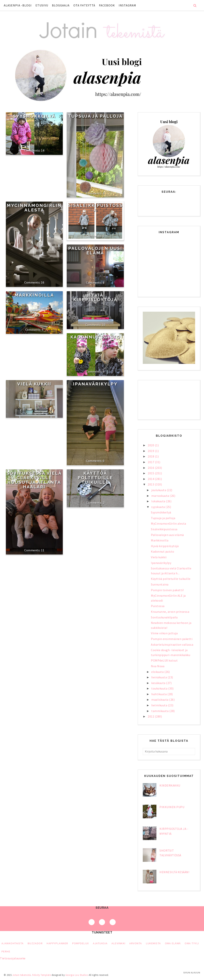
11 (43, 550)
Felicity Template (42, 975)
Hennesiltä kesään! (174, 872)
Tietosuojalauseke (13, 958)
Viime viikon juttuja (164, 633)
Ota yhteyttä (84, 5)
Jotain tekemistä (22, 975)
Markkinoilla (34, 295)
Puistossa (158, 606)
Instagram (127, 5)
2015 (151, 473)
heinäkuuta (159, 677)
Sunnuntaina (160, 584)
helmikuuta (160, 705)
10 (104, 325)
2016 (151, 468)
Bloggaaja (61, 5)
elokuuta (158, 672)
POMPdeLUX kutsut (164, 660)
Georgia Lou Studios (77, 975)
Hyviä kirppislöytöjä (95, 297)
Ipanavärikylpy (95, 384)
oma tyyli (192, 943)
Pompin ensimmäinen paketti (172, 639)
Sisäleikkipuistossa (95, 208)
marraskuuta (160, 496)
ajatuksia (100, 943)
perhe (6, 951)
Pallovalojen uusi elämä (95, 251)
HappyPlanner (57, 943)
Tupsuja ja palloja (95, 116)
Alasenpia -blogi (18, 5)
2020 (151, 445)
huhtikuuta (159, 694)
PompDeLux (81, 943)
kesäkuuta (159, 683)
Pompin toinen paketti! (167, 590)
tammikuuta (160, 711)
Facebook (107, 5)
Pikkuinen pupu (172, 807)
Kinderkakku (170, 785)
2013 (151, 484)
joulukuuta (159, 490)
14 (43, 150)
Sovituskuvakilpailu (164, 617)
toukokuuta (160, 688)
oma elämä (173, 943)
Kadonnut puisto (95, 337)
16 (43, 282)
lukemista (153, 943)
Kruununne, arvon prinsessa (170, 612)
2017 (151, 462)
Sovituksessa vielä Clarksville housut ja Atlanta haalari (34, 480)
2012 (151, 716)
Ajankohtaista (13, 943)
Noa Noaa (158, 666)
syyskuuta (158, 507)
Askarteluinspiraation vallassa (172, 645)
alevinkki (118, 943)
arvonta (136, 943)
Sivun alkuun (192, 973)
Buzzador (35, 943)
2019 (151, 451)
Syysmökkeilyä (34, 116)
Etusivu (42, 5)
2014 (151, 479)
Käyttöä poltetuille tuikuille (95, 478)
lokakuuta (159, 501)
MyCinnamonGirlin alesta (34, 208)
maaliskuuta (160, 700)
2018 (151, 456)
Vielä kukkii (34, 384)
